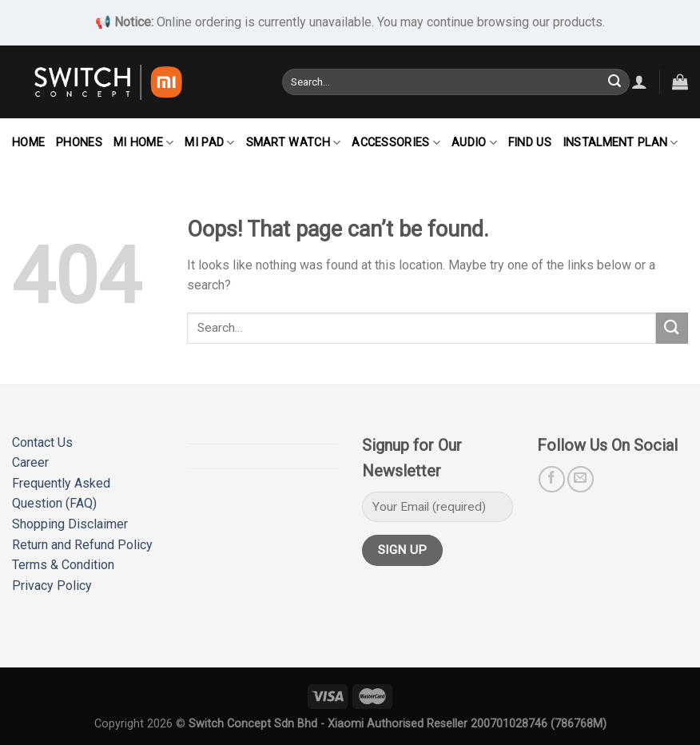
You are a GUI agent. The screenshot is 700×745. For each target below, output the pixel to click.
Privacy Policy (52, 586)
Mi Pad (209, 143)
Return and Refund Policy (82, 545)
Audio (474, 143)
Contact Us (42, 442)
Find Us (530, 143)
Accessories (396, 143)
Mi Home (144, 143)
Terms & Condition (63, 565)
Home (28, 143)
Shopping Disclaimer (70, 524)
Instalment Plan (620, 143)
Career (30, 462)
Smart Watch (294, 143)
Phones (79, 143)
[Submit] (614, 82)
